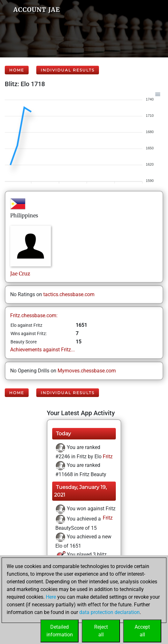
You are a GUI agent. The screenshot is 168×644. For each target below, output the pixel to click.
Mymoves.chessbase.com (87, 371)
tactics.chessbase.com (69, 294)
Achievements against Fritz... (42, 350)
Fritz (107, 457)
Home (17, 70)
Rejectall (101, 631)
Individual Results (68, 70)
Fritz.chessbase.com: (34, 315)
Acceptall (142, 631)
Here (51, 597)
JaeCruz (20, 273)
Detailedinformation (60, 631)
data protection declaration (109, 612)
